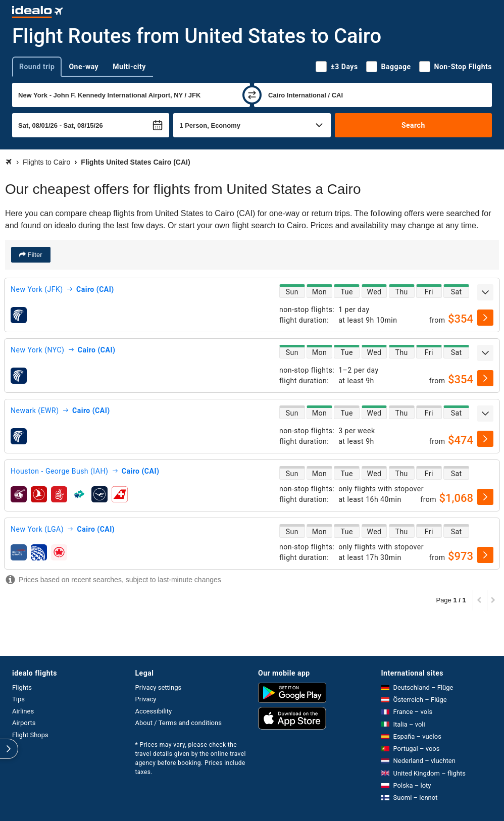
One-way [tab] (84, 67)
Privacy (146, 699)
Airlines (23, 711)
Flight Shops (30, 735)
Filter (34, 255)
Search (413, 125)
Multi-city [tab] (129, 67)
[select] (485, 318)
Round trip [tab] (37, 67)
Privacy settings (159, 687)
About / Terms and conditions (179, 723)
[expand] (485, 292)
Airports (24, 723)
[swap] (252, 95)
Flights (22, 687)
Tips (18, 699)
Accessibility (154, 711)
